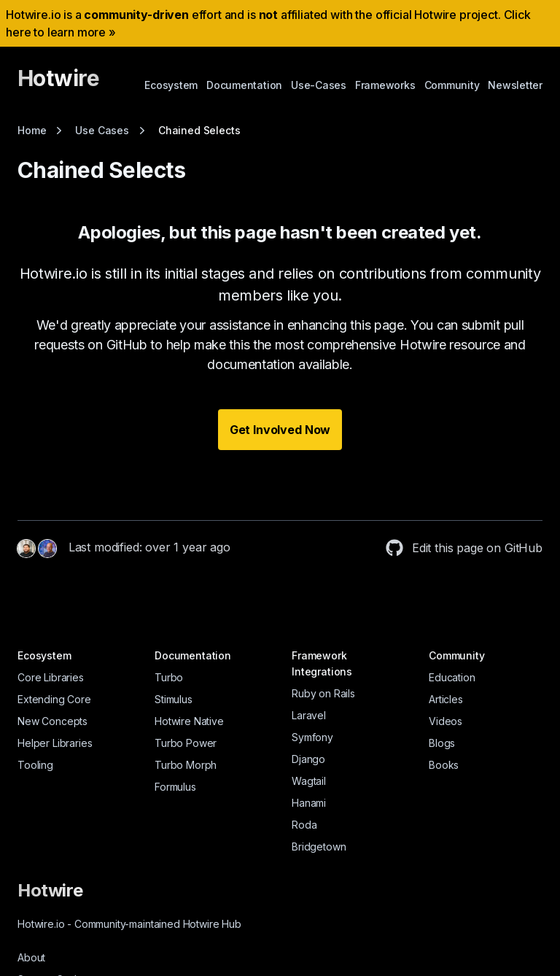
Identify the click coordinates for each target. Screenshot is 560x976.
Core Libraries (51, 677)
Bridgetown (319, 847)
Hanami (309, 803)
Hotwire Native (189, 721)
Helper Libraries (55, 743)
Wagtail (309, 781)
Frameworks (385, 85)
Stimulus (174, 699)
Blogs (442, 743)
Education (452, 677)
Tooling (35, 765)
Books (444, 765)
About (31, 957)
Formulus (175, 787)
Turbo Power (186, 743)
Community (452, 85)
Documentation (244, 85)
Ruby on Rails (323, 693)
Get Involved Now (280, 430)
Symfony (312, 737)
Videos (446, 721)
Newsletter (515, 85)
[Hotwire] (58, 85)
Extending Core (54, 699)
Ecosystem (171, 85)
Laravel (309, 715)
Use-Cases (319, 85)
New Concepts (52, 721)
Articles (446, 699)
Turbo (169, 677)
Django (308, 759)
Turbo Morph (186, 765)
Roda (304, 825)
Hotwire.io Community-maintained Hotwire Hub (129, 924)
